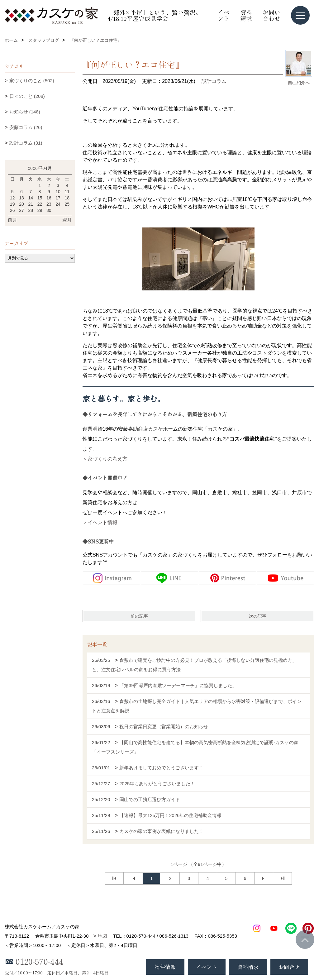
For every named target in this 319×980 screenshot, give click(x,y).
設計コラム (214, 81)
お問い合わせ (271, 15)
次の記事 (258, 616)
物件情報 (165, 967)
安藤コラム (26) (26, 127)
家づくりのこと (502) (32, 81)
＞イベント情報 (100, 522)
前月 (12, 220)
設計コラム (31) (26, 143)
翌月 (67, 220)
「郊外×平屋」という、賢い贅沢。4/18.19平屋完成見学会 (155, 15)
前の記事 (139, 616)
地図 (102, 936)
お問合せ (289, 967)
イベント (224, 15)
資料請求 (246, 15)
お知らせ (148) (25, 112)
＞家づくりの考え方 (105, 459)
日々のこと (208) (27, 96)
